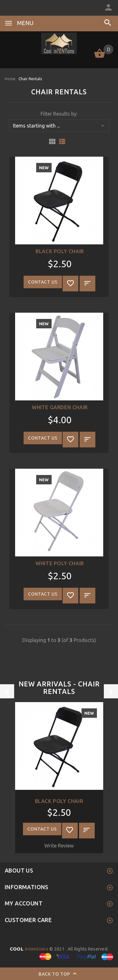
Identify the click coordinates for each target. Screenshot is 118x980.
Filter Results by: (59, 114)
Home (10, 79)
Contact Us (43, 282)
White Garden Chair (60, 407)
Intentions (30, 949)
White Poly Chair (60, 563)
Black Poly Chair (60, 251)
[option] (59, 777)
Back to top (59, 974)
